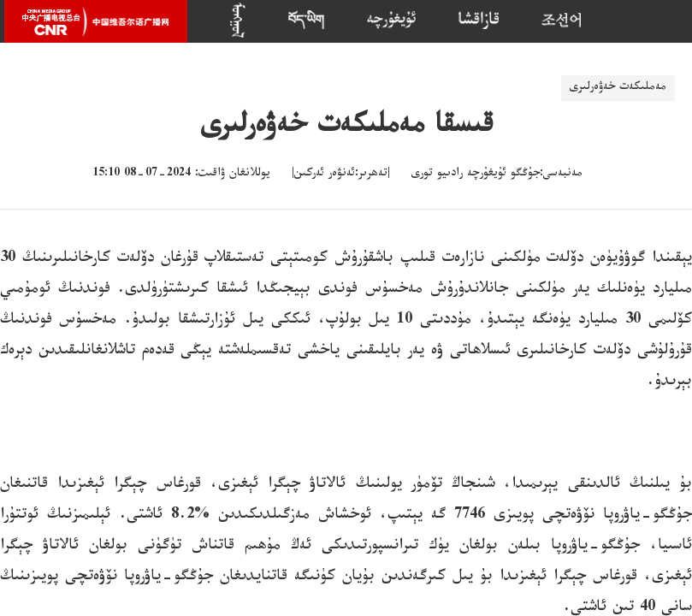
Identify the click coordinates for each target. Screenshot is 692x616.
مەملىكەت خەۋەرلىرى (618, 88)
